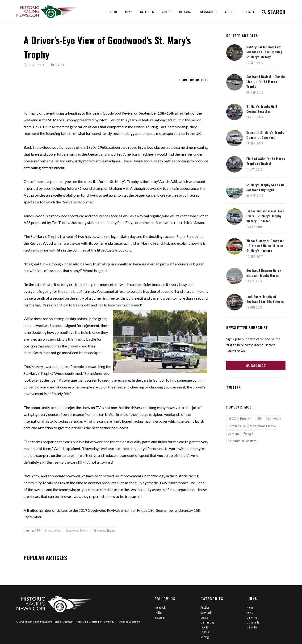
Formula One (237, 426)
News (250, 612)
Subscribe (256, 365)
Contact (93, 622)
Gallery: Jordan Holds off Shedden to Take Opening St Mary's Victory (264, 52)
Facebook (160, 607)
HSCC (232, 419)
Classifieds (253, 622)
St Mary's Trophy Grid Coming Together (262, 109)
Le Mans (234, 433)
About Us (81, 622)
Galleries (252, 617)
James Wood (53, 531)
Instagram (160, 617)
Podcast (205, 632)
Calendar (252, 627)
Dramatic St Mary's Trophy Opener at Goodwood (265, 135)
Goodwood (273, 419)
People (204, 627)
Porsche (246, 419)
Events (61, 65)
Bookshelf (206, 612)
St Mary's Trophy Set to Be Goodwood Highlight (265, 187)
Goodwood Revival (77, 531)
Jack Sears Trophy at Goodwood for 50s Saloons (265, 299)
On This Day (207, 622)
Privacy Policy (107, 622)
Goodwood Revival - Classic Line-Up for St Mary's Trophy (266, 81)
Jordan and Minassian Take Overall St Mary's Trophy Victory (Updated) (265, 216)
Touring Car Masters (242, 441)
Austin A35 (33, 531)
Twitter (158, 612)
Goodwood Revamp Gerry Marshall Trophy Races (264, 273)
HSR (258, 419)
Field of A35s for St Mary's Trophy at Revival (266, 161)
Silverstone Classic (263, 426)
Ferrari (248, 433)
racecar (68, 622)
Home (250, 607)
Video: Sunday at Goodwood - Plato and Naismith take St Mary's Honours (265, 246)
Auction (205, 607)
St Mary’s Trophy (104, 531)
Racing (205, 637)
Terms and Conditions (129, 622)
